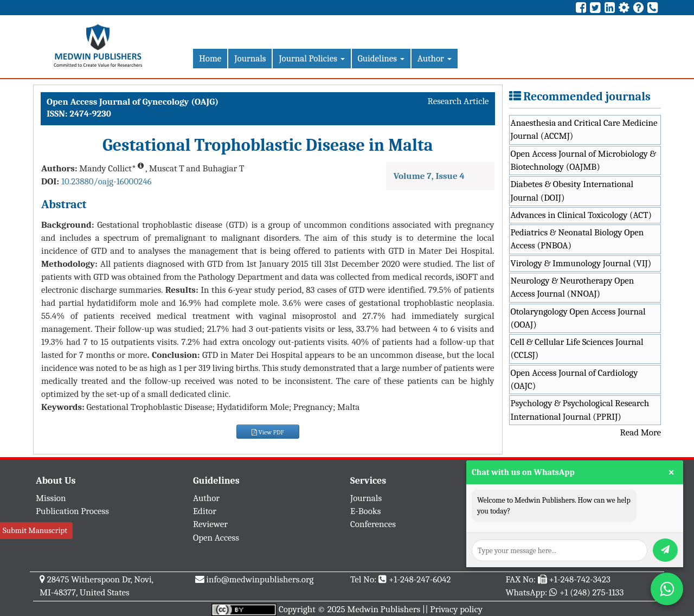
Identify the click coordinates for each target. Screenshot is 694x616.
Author (435, 58)
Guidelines (381, 58)
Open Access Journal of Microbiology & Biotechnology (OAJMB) (584, 160)
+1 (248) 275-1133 (592, 592)
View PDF (268, 432)
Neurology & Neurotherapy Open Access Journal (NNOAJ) (573, 287)
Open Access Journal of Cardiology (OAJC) (574, 379)
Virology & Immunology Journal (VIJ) (581, 263)
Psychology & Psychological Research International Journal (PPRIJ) (580, 410)
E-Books (365, 511)
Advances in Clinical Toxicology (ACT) (581, 215)
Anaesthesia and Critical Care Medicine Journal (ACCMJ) (584, 129)
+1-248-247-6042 (420, 579)
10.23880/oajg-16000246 (107, 181)
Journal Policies (311, 58)
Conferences (373, 524)
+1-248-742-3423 (579, 579)
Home (210, 58)
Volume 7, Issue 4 (429, 176)
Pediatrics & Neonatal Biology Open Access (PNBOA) (577, 239)
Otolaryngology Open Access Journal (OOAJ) (578, 318)
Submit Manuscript (35, 530)
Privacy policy (456, 609)
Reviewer (210, 524)
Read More (641, 432)
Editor (205, 511)
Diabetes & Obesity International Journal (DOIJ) (572, 191)
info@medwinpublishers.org (260, 579)
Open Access (216, 538)
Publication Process (72, 511)
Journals (250, 58)
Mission (51, 498)
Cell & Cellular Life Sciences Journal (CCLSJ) (577, 348)
